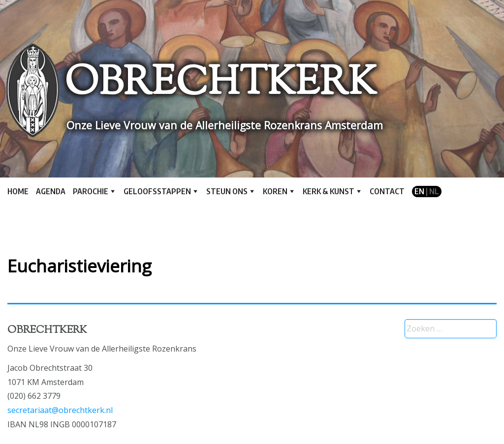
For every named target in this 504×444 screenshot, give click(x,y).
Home (18, 191)
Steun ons (227, 191)
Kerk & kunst (329, 191)
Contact (387, 191)
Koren (275, 191)
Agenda (51, 191)
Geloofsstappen (157, 191)
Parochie (91, 191)
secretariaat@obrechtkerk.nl (60, 410)
